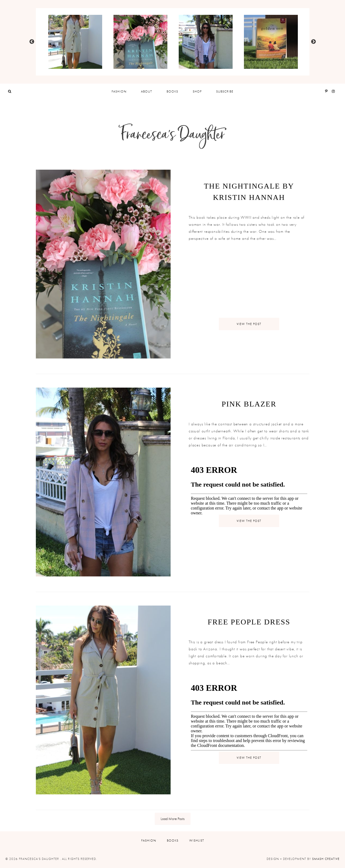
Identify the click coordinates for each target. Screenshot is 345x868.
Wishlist (197, 840)
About (146, 91)
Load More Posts (173, 819)
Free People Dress (249, 622)
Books (172, 91)
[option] (75, 42)
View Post (249, 324)
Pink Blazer (249, 404)
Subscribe (225, 91)
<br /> (205, 285)
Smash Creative (326, 859)
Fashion (119, 91)
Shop (197, 91)
